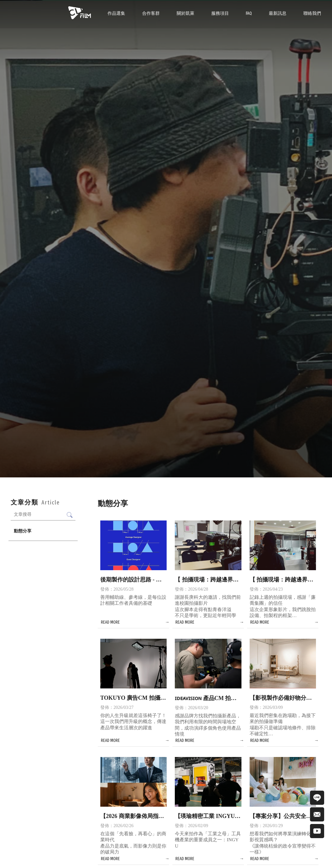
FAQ (249, 13)
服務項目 (220, 13)
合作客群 (151, 13)
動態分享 (23, 531)
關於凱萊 (185, 13)
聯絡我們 (312, 13)
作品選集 (116, 13)
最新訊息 (278, 13)
